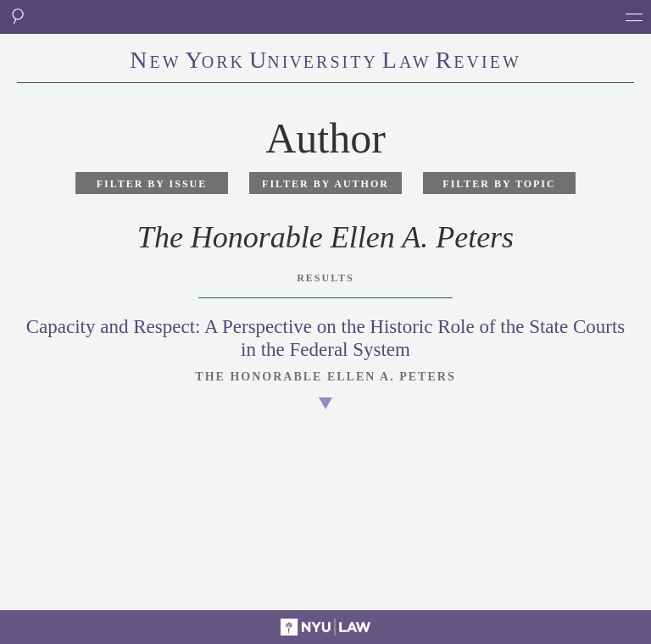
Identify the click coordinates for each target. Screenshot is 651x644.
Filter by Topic (499, 184)
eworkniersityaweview (325, 62)
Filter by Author (325, 184)
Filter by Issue (152, 184)
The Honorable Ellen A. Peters (325, 377)
